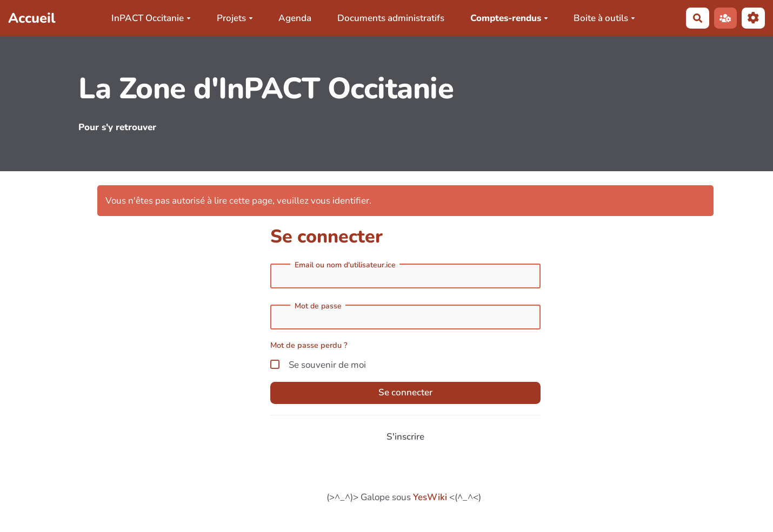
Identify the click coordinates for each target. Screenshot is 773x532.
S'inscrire (405, 437)
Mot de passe (318, 306)
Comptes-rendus (509, 18)
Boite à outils (604, 18)
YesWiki (430, 497)
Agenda (295, 18)
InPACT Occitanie (151, 18)
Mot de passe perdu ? (309, 345)
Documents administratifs (391, 18)
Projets (235, 18)
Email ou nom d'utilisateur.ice (345, 265)
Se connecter (405, 392)
